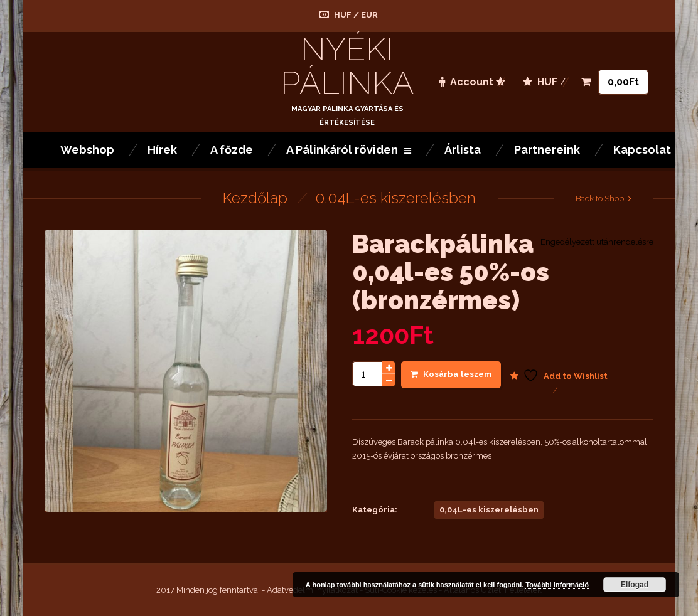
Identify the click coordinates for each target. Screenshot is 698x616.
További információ (557, 585)
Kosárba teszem (451, 374)
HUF (343, 15)
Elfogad (635, 585)
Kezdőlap (255, 198)
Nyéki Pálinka (347, 66)
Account (466, 82)
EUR (369, 15)
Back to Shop (600, 199)
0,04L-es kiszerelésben (395, 198)
